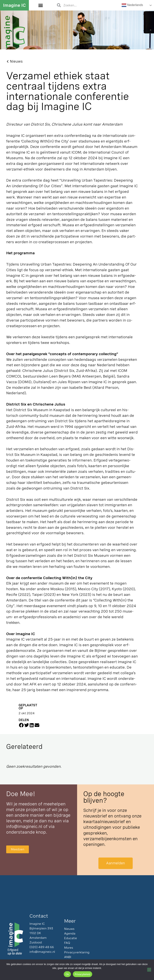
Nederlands (132, 5)
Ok (67, 974)
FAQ (67, 943)
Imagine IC (14, 5)
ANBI (68, 957)
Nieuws (69, 929)
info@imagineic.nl (24, 826)
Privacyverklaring (77, 952)
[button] (41, 5)
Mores (69, 948)
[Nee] (149, 970)
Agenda (70, 934)
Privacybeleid (83, 974)
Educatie (71, 938)
